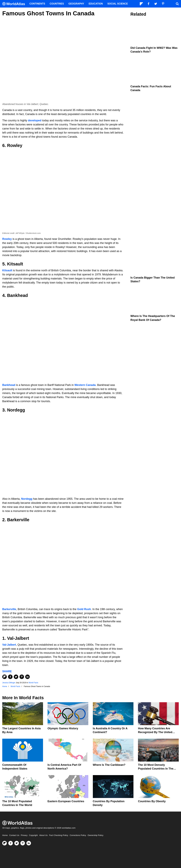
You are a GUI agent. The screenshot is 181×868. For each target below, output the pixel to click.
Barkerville (9, 609)
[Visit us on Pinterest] (23, 843)
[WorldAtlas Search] (177, 4)
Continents (37, 4)
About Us (43, 835)
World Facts (33, 683)
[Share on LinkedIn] (27, 677)
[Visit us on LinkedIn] (29, 843)
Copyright (33, 835)
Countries (57, 4)
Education (96, 4)
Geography (76, 4)
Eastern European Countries (66, 801)
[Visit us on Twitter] (17, 843)
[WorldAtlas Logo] (15, 4)
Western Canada (85, 385)
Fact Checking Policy (59, 835)
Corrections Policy (78, 835)
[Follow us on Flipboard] (5, 843)
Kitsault (7, 270)
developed (35, 120)
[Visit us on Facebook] (11, 843)
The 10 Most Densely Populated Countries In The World (156, 769)
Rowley (7, 239)
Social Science (118, 4)
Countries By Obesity (152, 801)
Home (5, 835)
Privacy (24, 835)
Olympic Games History (63, 728)
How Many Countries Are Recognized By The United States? (155, 732)
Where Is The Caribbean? (109, 765)
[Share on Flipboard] (5, 677)
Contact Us (14, 835)
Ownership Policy (95, 835)
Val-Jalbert (9, 645)
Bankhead (9, 385)
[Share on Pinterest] (22, 677)
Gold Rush (84, 609)
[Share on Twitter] (16, 677)
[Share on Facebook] (10, 677)
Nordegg (27, 499)
